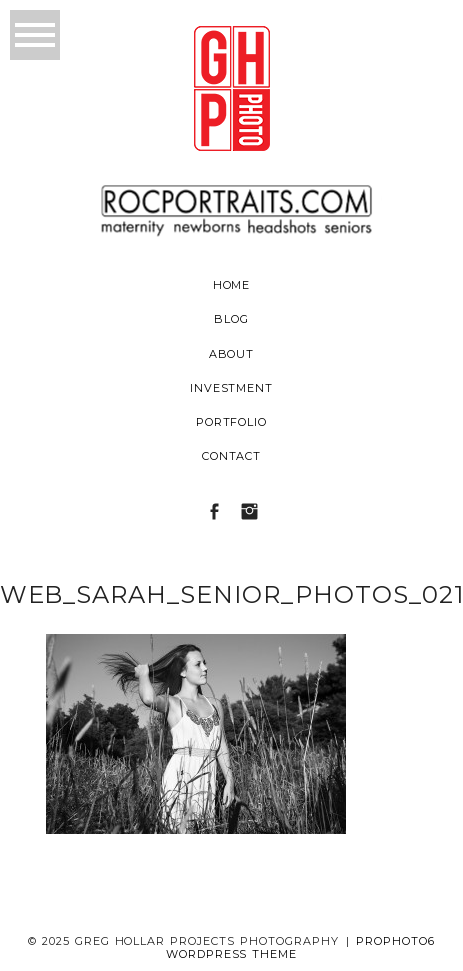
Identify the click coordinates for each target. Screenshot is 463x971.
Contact (232, 456)
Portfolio (232, 422)
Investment (232, 388)
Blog (231, 319)
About (232, 354)
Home (232, 285)
